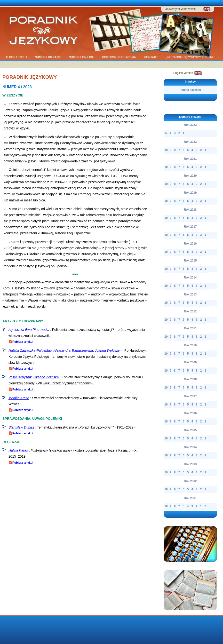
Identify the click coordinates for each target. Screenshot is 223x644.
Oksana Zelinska (46, 377)
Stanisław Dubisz (21, 427)
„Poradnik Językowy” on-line (191, 57)
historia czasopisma (119, 57)
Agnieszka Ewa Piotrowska (29, 330)
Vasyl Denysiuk (20, 377)
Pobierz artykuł (21, 342)
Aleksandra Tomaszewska (73, 350)
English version (187, 73)
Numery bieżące (48, 57)
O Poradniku (17, 57)
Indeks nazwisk (190, 90)
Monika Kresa (19, 398)
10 (166, 150)
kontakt (151, 57)
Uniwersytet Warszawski (181, 9)
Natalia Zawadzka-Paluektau (30, 350)
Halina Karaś (18, 450)
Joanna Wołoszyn (108, 350)
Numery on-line (82, 57)
